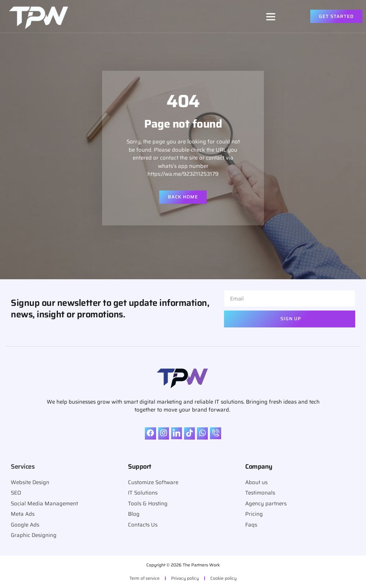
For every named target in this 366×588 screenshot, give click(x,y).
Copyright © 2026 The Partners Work (183, 565)
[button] (271, 17)
